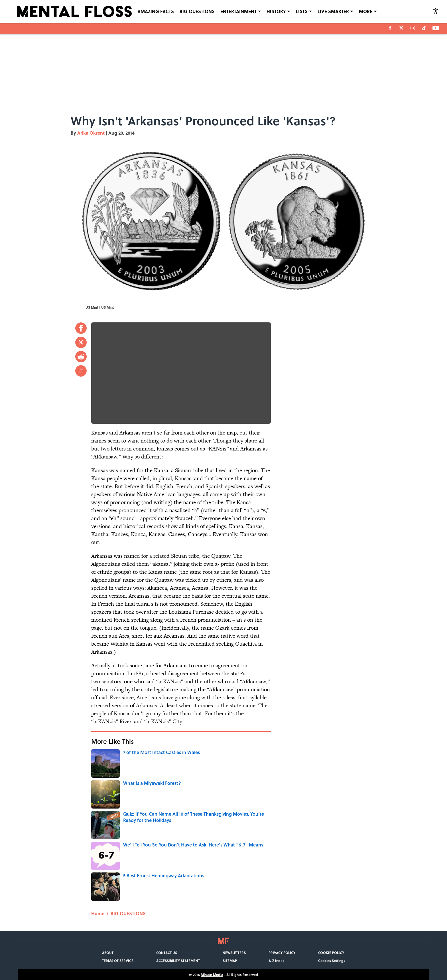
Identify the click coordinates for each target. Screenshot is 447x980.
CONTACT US (167, 953)
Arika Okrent (91, 133)
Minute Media (212, 975)
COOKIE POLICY (331, 953)
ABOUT (108, 953)
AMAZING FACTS (156, 11)
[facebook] (390, 28)
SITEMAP (230, 961)
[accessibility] (436, 11)
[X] (401, 28)
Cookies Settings (332, 961)
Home (98, 913)
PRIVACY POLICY (282, 953)
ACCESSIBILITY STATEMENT (178, 961)
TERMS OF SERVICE (118, 961)
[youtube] (436, 28)
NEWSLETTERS (234, 953)
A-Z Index (277, 961)
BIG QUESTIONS (197, 11)
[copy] (81, 371)
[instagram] (413, 28)
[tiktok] (424, 28)
